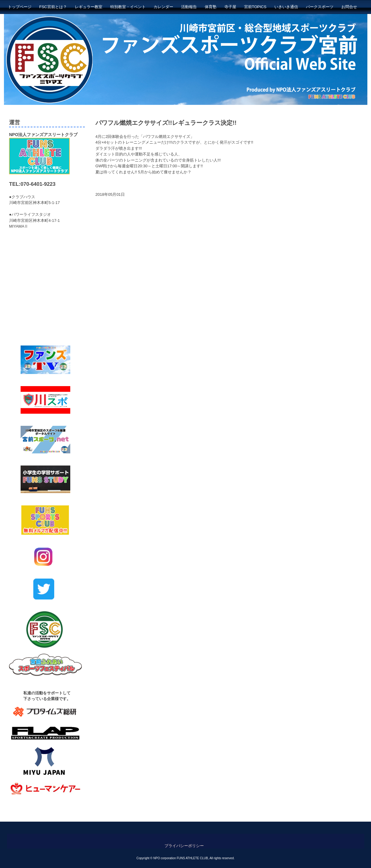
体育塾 (211, 7)
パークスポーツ (320, 7)
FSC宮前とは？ (53, 7)
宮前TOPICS (255, 7)
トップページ (20, 7)
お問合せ (349, 7)
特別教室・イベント (128, 7)
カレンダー (163, 7)
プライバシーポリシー (184, 846)
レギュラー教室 (89, 7)
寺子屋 (230, 7)
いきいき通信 (286, 7)
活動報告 (189, 7)
